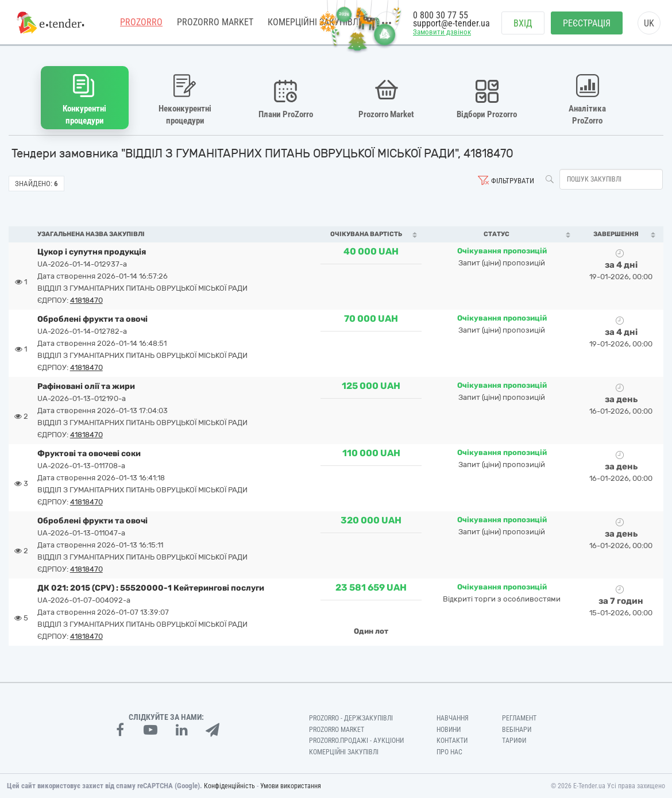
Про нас (449, 752)
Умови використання (291, 786)
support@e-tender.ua (451, 23)
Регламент (519, 718)
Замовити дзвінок (442, 32)
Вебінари (517, 730)
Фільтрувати (513, 181)
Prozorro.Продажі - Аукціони (356, 741)
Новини (449, 730)
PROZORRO (141, 23)
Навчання (453, 718)
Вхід (523, 23)
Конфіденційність (229, 786)
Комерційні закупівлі (344, 752)
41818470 (86, 300)
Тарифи (514, 741)
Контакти (452, 741)
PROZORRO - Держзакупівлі (351, 718)
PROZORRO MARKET (215, 23)
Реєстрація (587, 23)
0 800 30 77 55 (441, 16)
